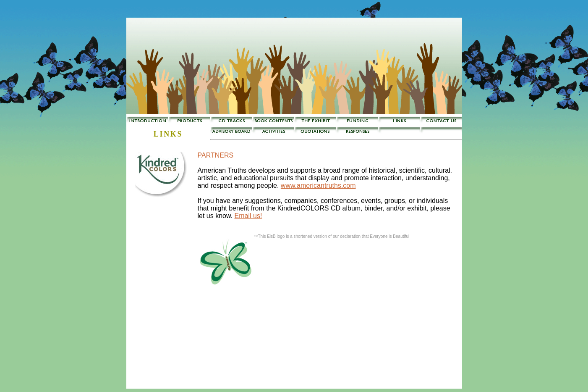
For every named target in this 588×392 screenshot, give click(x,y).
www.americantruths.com (318, 185)
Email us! (248, 216)
